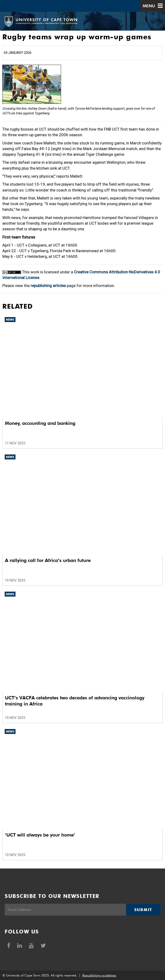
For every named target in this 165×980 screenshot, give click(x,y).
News (10, 320)
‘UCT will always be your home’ (40, 835)
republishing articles (48, 286)
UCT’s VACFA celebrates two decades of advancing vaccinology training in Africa (75, 701)
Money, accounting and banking (40, 423)
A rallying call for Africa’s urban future (48, 560)
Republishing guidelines (99, 975)
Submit (143, 910)
